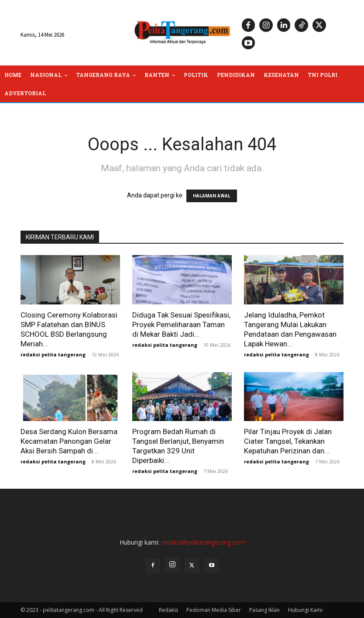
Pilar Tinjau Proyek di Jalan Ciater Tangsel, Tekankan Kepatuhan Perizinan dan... (288, 441)
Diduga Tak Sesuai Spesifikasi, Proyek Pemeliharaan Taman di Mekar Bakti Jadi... (181, 325)
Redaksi (168, 610)
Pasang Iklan (264, 610)
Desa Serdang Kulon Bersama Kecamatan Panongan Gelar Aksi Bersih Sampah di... (69, 441)
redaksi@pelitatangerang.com (203, 542)
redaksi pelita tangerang (53, 354)
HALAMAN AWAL (212, 196)
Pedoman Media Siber (214, 610)
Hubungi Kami (305, 610)
